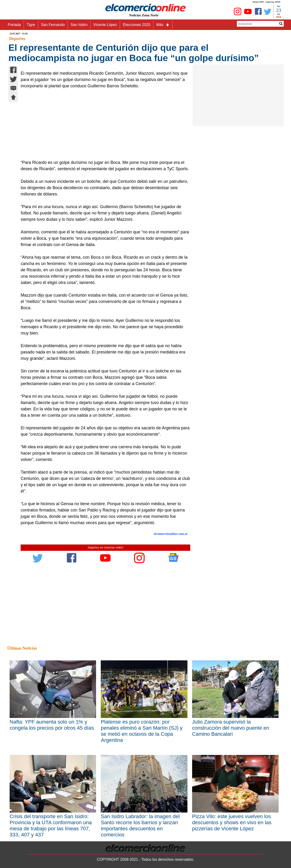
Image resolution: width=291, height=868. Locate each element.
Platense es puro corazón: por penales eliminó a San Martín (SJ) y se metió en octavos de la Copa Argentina (142, 731)
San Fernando (53, 25)
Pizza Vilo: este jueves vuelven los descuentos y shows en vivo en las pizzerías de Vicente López (232, 822)
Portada (14, 25)
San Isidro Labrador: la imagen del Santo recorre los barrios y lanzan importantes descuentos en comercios (140, 826)
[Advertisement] (103, 124)
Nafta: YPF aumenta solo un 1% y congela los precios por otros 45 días (52, 725)
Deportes (17, 39)
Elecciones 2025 (136, 25)
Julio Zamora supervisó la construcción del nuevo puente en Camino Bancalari (231, 728)
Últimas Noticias (22, 648)
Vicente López (105, 25)
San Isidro (79, 25)
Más (163, 25)
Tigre (31, 25)
